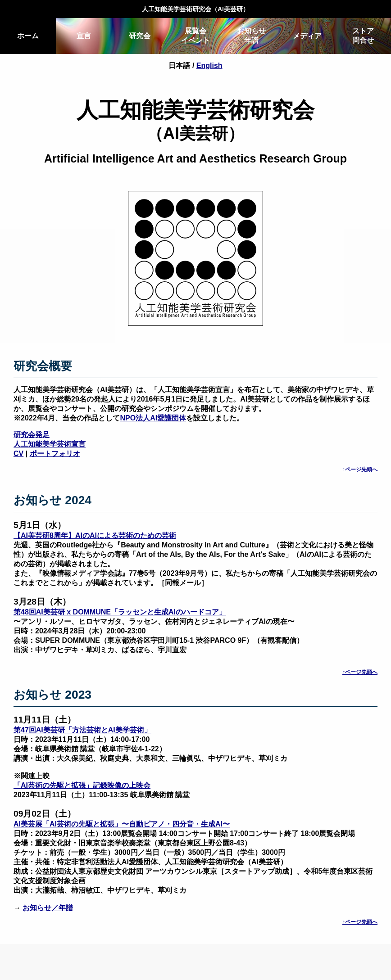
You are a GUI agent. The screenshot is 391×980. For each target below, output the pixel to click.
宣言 (84, 36)
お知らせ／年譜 (48, 908)
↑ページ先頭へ (360, 470)
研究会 (140, 36)
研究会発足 (32, 435)
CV (18, 454)
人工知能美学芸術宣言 (50, 444)
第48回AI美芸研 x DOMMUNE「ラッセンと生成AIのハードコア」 (120, 612)
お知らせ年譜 (251, 36)
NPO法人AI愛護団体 (153, 418)
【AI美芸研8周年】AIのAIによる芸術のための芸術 (95, 535)
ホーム (28, 36)
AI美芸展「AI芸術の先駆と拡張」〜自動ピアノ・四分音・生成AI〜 (122, 824)
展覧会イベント (195, 36)
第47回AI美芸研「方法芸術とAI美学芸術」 (82, 730)
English (209, 65)
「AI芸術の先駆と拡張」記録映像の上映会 (82, 785)
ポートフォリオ (55, 454)
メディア (307, 36)
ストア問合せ (363, 36)
